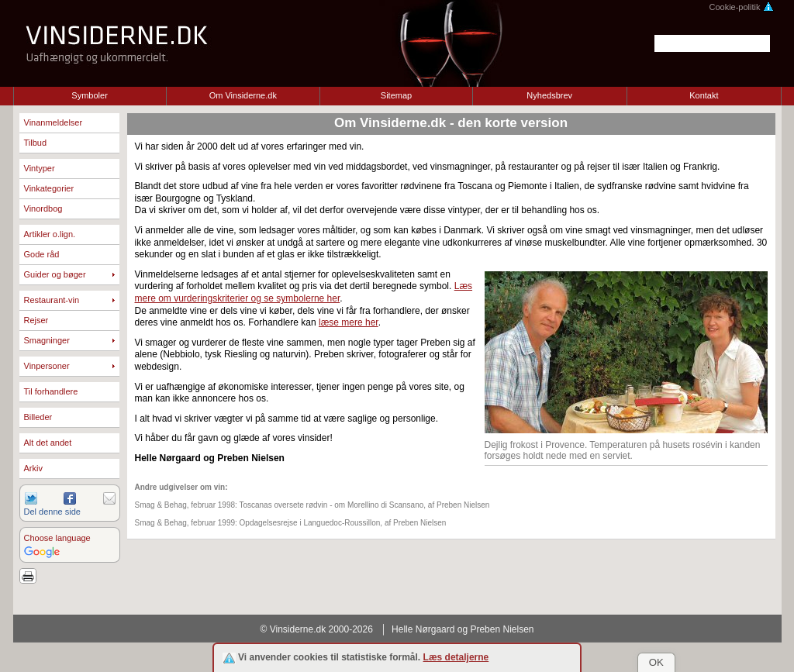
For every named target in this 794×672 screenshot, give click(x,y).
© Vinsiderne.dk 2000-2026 (317, 629)
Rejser (36, 320)
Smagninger (47, 340)
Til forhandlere (51, 391)
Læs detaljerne (456, 657)
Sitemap (396, 95)
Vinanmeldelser (54, 122)
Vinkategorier (49, 188)
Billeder (38, 417)
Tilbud (36, 143)
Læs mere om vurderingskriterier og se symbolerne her (304, 292)
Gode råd (42, 254)
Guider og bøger (55, 274)
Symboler (89, 95)
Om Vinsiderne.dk (243, 95)
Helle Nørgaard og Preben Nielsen (463, 629)
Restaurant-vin (52, 300)
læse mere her (349, 322)
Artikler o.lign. (50, 234)
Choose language (57, 538)
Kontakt (704, 95)
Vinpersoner (47, 366)
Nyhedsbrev (549, 95)
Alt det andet (48, 443)
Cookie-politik (741, 7)
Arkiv (33, 468)
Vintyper (40, 168)
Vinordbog (43, 208)
